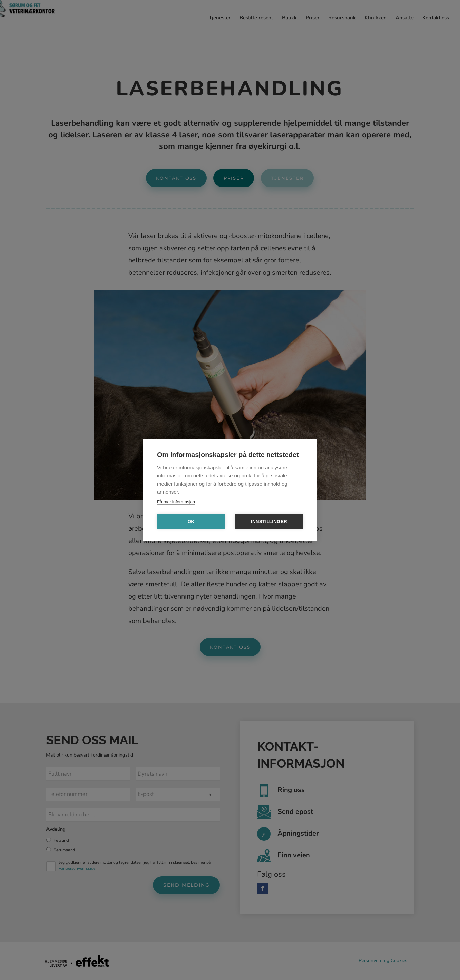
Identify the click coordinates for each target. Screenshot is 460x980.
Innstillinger (269, 521)
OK (191, 521)
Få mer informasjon (176, 502)
